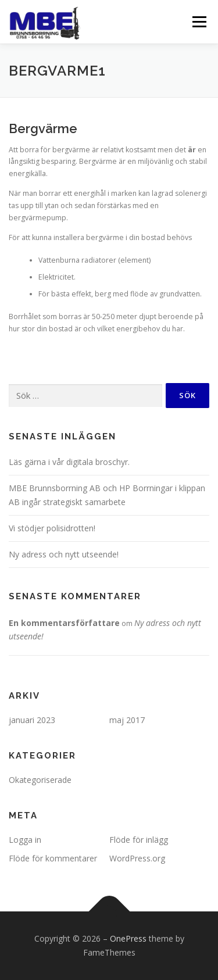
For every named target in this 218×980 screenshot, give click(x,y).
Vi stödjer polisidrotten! (52, 528)
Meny (198, 22)
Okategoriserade (40, 780)
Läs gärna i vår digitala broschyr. (69, 462)
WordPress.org (137, 858)
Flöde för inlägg (139, 840)
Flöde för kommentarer (53, 858)
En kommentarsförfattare (64, 623)
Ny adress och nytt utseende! (64, 554)
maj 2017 (127, 720)
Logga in (25, 840)
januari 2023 (32, 720)
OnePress (128, 938)
